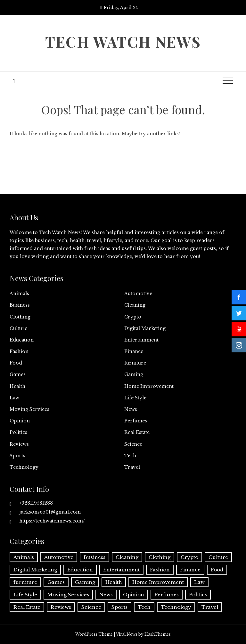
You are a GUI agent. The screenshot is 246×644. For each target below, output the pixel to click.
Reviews (19, 444)
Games (18, 374)
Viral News (127, 634)
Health (17, 386)
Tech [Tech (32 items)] (144, 607)
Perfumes (136, 421)
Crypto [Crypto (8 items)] (189, 557)
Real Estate (137, 432)
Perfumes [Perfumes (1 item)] (167, 595)
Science (133, 444)
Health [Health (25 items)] (114, 582)
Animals (19, 294)
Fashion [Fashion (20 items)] (160, 570)
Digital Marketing (145, 328)
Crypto (133, 317)
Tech (130, 456)
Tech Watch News (123, 42)
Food (16, 363)
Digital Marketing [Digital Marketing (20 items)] (35, 570)
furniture (135, 363)
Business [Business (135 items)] (94, 557)
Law (14, 398)
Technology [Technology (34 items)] (176, 607)
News (131, 409)
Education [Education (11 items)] (80, 570)
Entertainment (141, 340)
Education (22, 340)
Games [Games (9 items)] (56, 582)
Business (20, 305)
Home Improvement (149, 386)
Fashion (19, 351)
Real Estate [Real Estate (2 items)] (27, 607)
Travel (132, 467)
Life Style (135, 398)
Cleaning (135, 305)
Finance (134, 351)
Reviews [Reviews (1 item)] (61, 607)
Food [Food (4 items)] (217, 570)
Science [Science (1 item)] (91, 607)
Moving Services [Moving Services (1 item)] (68, 595)
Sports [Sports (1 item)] (119, 607)
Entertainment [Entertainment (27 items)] (121, 570)
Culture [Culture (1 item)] (218, 557)
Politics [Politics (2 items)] (198, 595)
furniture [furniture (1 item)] (25, 582)
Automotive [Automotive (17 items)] (59, 557)
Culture (18, 328)
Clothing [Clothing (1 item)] (160, 557)
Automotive (138, 294)
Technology (24, 467)
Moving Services (29, 409)
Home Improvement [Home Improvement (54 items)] (158, 582)
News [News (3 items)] (106, 595)
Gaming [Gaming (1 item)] (85, 582)
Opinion (20, 421)
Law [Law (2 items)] (199, 582)
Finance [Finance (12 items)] (190, 570)
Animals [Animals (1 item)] (24, 557)
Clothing (20, 317)
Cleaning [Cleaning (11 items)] (127, 557)
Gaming (134, 374)
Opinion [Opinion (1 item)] (134, 595)
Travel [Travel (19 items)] (210, 607)
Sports (17, 456)
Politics (18, 432)
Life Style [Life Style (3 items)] (25, 595)
